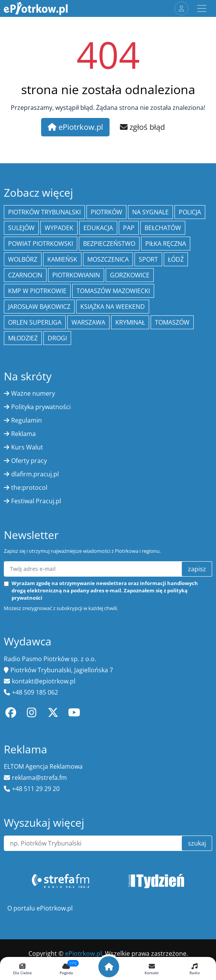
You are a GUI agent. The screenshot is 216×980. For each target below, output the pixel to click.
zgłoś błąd (142, 127)
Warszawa (88, 322)
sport (148, 259)
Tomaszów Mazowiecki (113, 291)
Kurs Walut (27, 447)
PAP (129, 228)
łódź (176, 259)
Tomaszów (172, 322)
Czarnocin (25, 275)
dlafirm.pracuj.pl (35, 474)
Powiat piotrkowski (41, 244)
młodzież (23, 338)
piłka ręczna (166, 244)
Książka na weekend (113, 307)
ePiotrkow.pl (75, 127)
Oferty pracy (29, 461)
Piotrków (106, 212)
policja (190, 212)
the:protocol (29, 488)
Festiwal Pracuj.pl (36, 501)
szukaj (197, 843)
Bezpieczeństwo (109, 244)
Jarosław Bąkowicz (39, 307)
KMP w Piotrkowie (37, 291)
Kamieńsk (62, 259)
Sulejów (21, 228)
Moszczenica (108, 259)
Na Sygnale (150, 212)
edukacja (98, 228)
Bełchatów (163, 228)
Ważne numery (33, 393)
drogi (57, 338)
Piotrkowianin (76, 275)
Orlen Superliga (35, 322)
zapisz (197, 569)
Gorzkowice (130, 275)
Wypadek (59, 228)
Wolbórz (23, 259)
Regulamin (27, 420)
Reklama (23, 434)
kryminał (130, 322)
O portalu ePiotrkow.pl (40, 908)
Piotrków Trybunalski (44, 212)
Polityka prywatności (41, 407)
